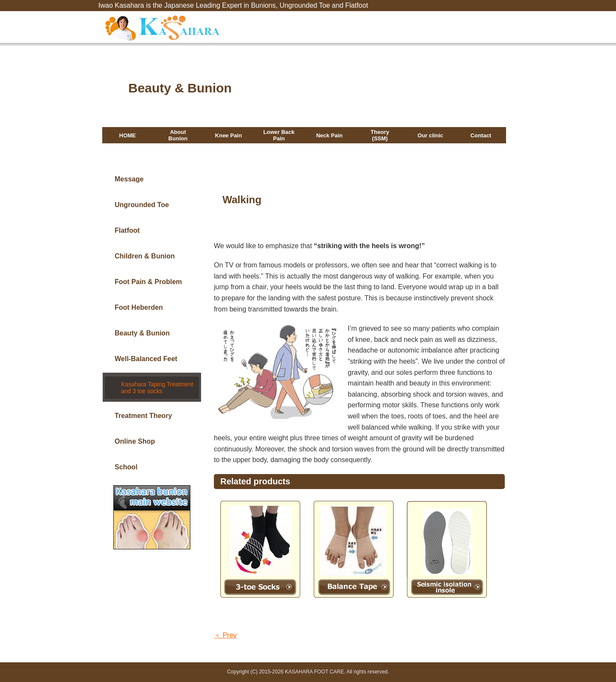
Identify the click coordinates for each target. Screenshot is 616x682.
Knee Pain (229, 136)
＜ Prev (225, 635)
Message (129, 179)
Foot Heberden (139, 307)
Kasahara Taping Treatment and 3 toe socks (155, 384)
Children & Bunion (145, 256)
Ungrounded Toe (142, 205)
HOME (128, 136)
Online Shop (135, 436)
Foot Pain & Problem (148, 282)
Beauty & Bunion (142, 333)
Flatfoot (127, 230)
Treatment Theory (143, 410)
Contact (481, 136)
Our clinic (430, 136)
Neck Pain (329, 136)
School (126, 461)
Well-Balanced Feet (146, 359)
